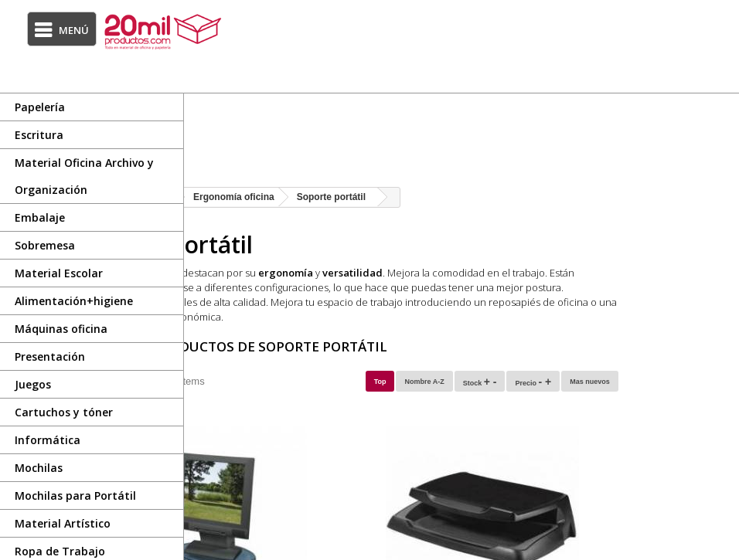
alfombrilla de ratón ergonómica (343, 317)
